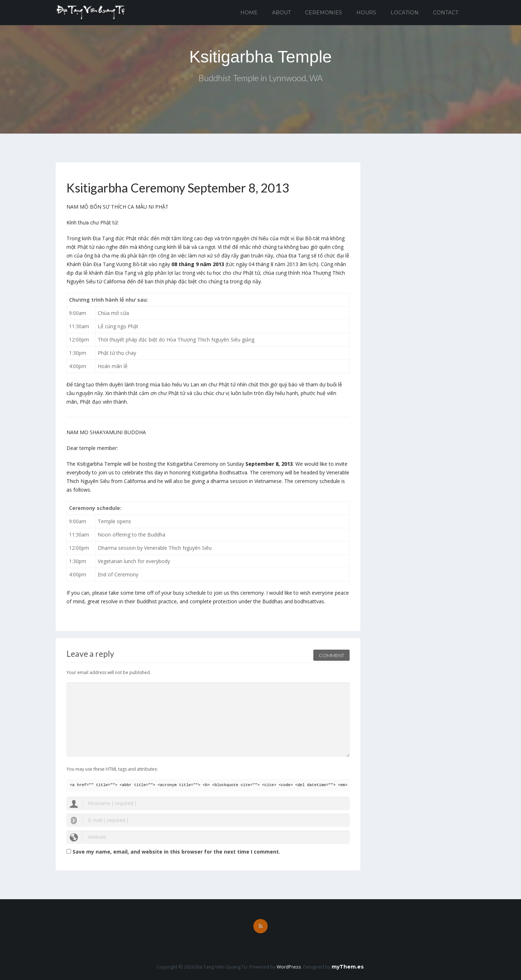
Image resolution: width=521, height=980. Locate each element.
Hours (366, 13)
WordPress (289, 967)
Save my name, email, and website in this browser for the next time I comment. (176, 852)
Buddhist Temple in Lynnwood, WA (261, 78)
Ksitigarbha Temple (260, 57)
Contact (446, 13)
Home (249, 13)
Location (405, 13)
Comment (331, 654)
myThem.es (348, 967)
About (281, 13)
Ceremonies (324, 13)
